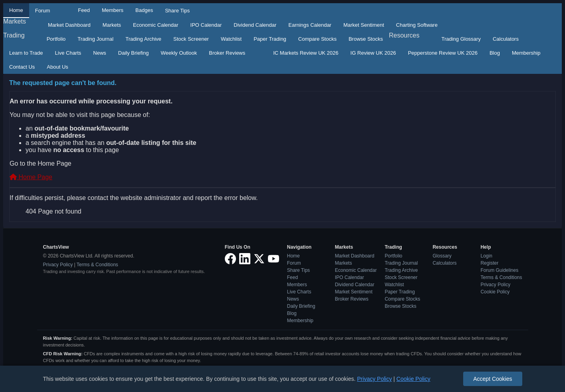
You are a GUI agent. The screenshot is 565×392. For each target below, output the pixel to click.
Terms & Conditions (97, 265)
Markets (15, 21)
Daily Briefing (134, 53)
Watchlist (231, 39)
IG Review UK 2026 (373, 53)
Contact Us (22, 67)
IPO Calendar (206, 25)
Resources (404, 35)
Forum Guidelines (499, 270)
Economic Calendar (156, 25)
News (100, 53)
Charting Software (417, 25)
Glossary (442, 256)
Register (489, 263)
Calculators (506, 39)
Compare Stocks (317, 39)
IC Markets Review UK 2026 (306, 53)
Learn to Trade (26, 53)
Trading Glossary (461, 39)
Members (113, 10)
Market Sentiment (364, 25)
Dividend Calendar (255, 25)
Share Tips (177, 11)
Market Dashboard (69, 25)
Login (486, 256)
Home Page (31, 177)
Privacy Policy (58, 265)
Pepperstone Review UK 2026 (443, 53)
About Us (57, 67)
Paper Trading (270, 39)
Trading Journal (95, 39)
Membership (526, 53)
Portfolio (56, 39)
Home (16, 10)
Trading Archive (143, 39)
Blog (495, 53)
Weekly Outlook (179, 53)
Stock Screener (191, 39)
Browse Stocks (366, 39)
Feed (84, 10)
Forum (43, 11)
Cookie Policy (495, 292)
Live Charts (68, 53)
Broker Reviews (227, 53)
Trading (14, 35)
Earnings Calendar (310, 25)
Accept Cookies (493, 379)
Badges (144, 10)
